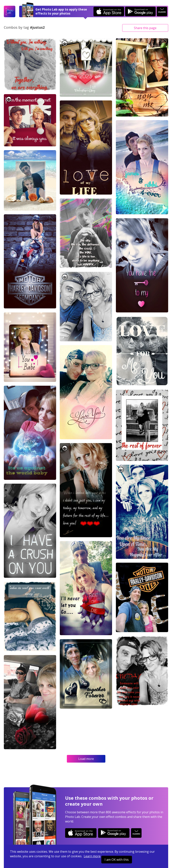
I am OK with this (117, 860)
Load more (86, 759)
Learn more (92, 856)
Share (145, 28)
